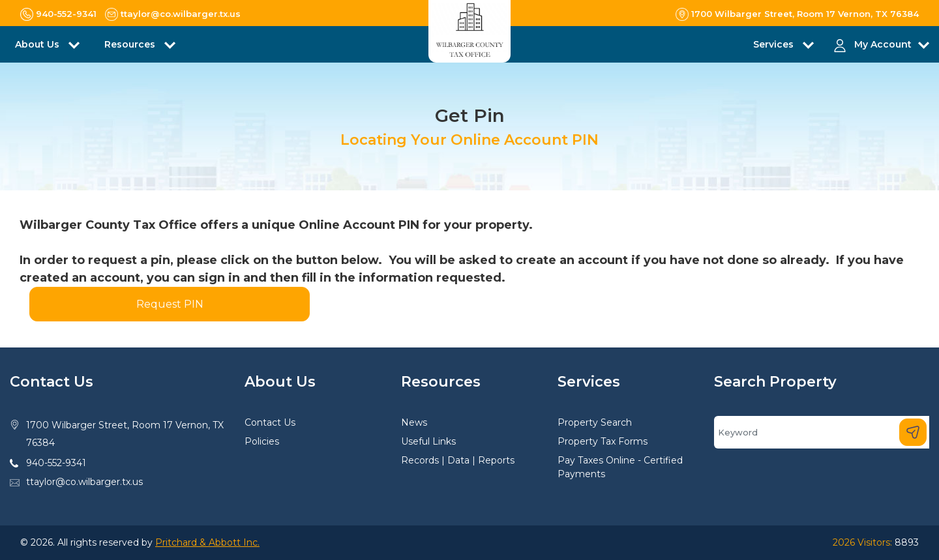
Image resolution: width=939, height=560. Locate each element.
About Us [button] (38, 44)
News (414, 422)
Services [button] (775, 44)
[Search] (822, 432)
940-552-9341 (56, 463)
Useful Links (428, 441)
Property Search (595, 422)
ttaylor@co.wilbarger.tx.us (84, 482)
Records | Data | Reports (458, 460)
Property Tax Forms (603, 441)
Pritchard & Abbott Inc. (207, 542)
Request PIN (170, 304)
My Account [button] (883, 44)
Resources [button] (131, 44)
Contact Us (270, 422)
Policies (262, 441)
